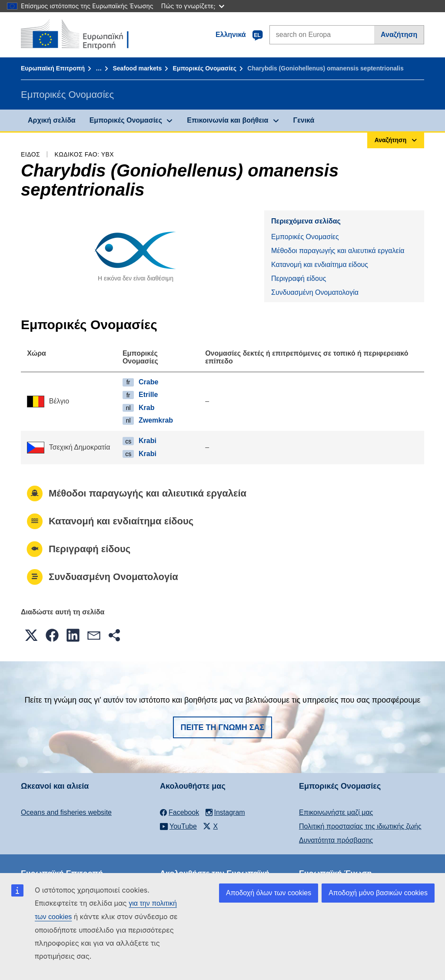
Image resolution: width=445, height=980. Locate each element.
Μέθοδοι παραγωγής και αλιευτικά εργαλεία (338, 251)
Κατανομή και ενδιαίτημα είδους (320, 265)
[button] (31, 635)
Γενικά (304, 120)
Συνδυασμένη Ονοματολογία (315, 292)
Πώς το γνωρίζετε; (193, 6)
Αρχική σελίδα (52, 120)
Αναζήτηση (399, 35)
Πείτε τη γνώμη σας (223, 727)
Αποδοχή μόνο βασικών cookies (378, 893)
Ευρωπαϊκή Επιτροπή (53, 68)
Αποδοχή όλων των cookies (269, 893)
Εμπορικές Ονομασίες (205, 68)
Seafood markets (137, 68)
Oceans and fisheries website (66, 812)
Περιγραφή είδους (299, 278)
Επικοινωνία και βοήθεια (227, 120)
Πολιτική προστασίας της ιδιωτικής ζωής (360, 826)
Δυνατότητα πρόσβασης (336, 840)
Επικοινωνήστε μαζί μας (336, 812)
